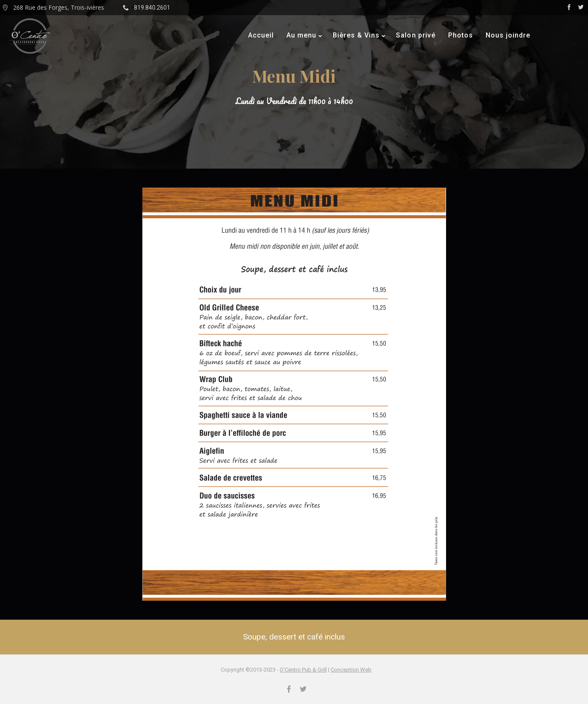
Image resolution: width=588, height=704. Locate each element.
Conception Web (351, 670)
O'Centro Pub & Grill (303, 670)
